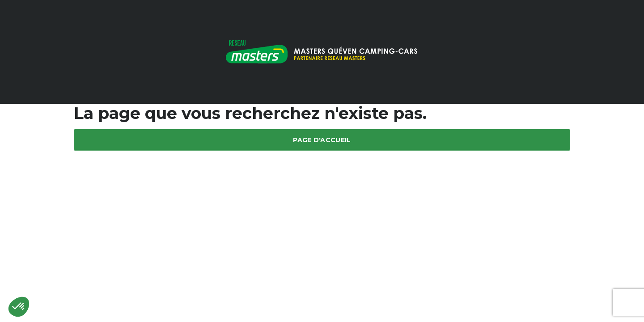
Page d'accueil (322, 140)
